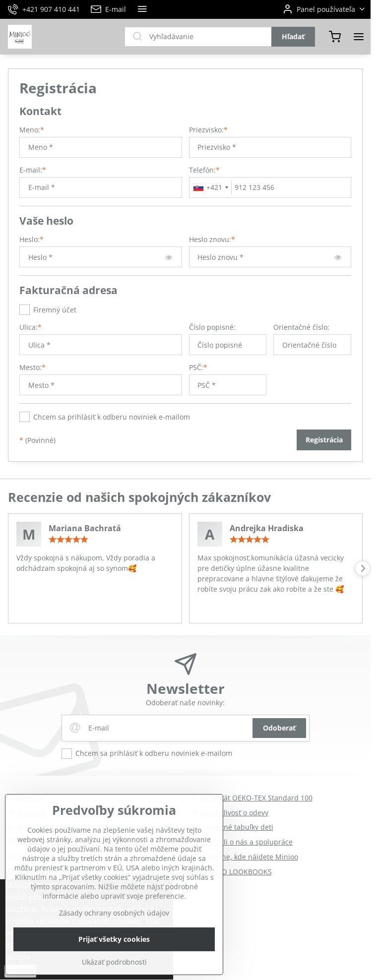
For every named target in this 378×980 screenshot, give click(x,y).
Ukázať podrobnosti (114, 962)
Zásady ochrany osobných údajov (114, 913)
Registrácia (324, 440)
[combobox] (211, 187)
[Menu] (359, 37)
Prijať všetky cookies (114, 939)
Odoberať (279, 728)
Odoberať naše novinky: (185, 703)
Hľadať (293, 36)
